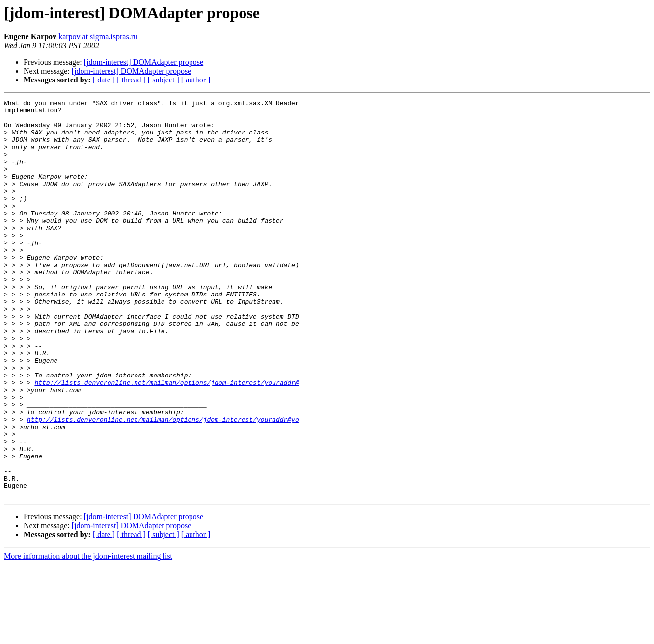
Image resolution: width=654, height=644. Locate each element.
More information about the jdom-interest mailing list (88, 635)
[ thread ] (131, 80)
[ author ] (196, 80)
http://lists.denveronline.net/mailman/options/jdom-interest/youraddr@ (166, 440)
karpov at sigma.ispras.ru (98, 37)
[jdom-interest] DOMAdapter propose (144, 62)
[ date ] (104, 80)
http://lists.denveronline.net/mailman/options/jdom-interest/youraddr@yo (163, 484)
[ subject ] (163, 80)
